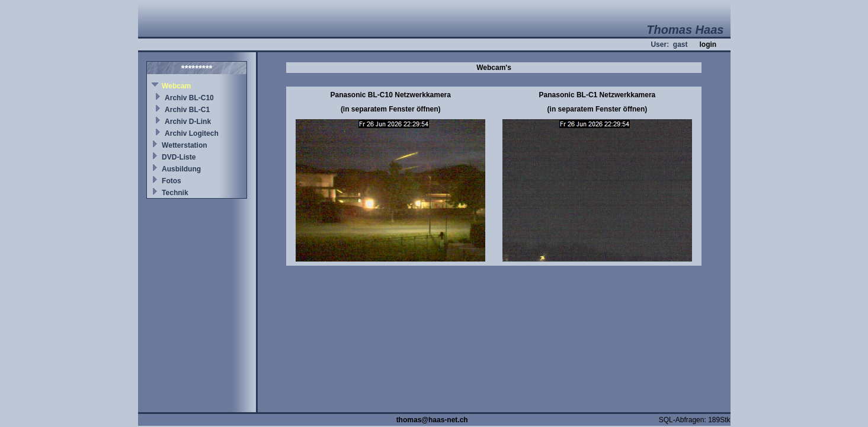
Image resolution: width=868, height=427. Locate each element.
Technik (175, 193)
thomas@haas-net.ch (432, 420)
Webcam (176, 86)
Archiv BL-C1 (187, 110)
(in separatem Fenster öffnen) (391, 109)
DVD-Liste (179, 157)
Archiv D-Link (188, 122)
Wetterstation (184, 145)
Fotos (172, 181)
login (708, 44)
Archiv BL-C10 (189, 98)
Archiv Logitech (192, 133)
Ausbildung (181, 169)
